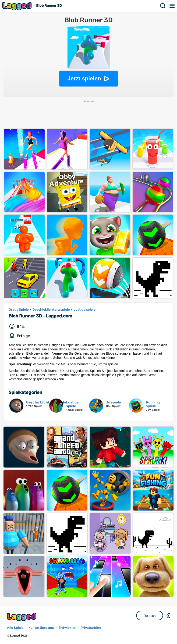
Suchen (163, 6)
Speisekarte (172, 6)
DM (169, 615)
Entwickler (67, 628)
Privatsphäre (91, 628)
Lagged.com (22, 617)
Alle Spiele (15, 628)
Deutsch (150, 616)
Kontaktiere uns (41, 628)
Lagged (18, 6)
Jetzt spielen (84, 78)
